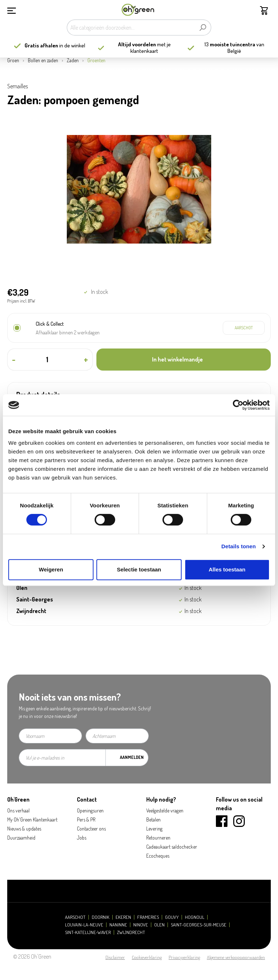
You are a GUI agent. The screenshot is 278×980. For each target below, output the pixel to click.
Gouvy (172, 917)
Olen (159, 925)
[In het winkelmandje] (184, 360)
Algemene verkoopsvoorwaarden (236, 957)
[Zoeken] (203, 28)
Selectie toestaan (139, 569)
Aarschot (75, 917)
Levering (154, 829)
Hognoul (195, 917)
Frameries (148, 917)
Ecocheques (158, 856)
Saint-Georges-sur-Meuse (199, 925)
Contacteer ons (91, 829)
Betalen (153, 820)
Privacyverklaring (184, 957)
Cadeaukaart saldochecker (172, 847)
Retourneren (158, 838)
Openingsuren (90, 810)
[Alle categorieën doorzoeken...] (131, 28)
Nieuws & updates (24, 829)
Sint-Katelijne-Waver (88, 932)
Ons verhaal (18, 810)
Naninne (118, 925)
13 (230, 44)
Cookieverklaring (147, 957)
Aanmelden (132, 757)
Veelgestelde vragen (165, 810)
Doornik (101, 917)
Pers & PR (86, 820)
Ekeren (123, 917)
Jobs (82, 838)
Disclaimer (115, 957)
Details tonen (238, 546)
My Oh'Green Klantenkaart (32, 820)
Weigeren (51, 569)
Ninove (141, 925)
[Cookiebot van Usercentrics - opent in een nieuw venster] (238, 405)
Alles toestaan (227, 569)
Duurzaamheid (21, 838)
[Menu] (12, 10)
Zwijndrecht (131, 932)
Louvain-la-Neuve (84, 925)
